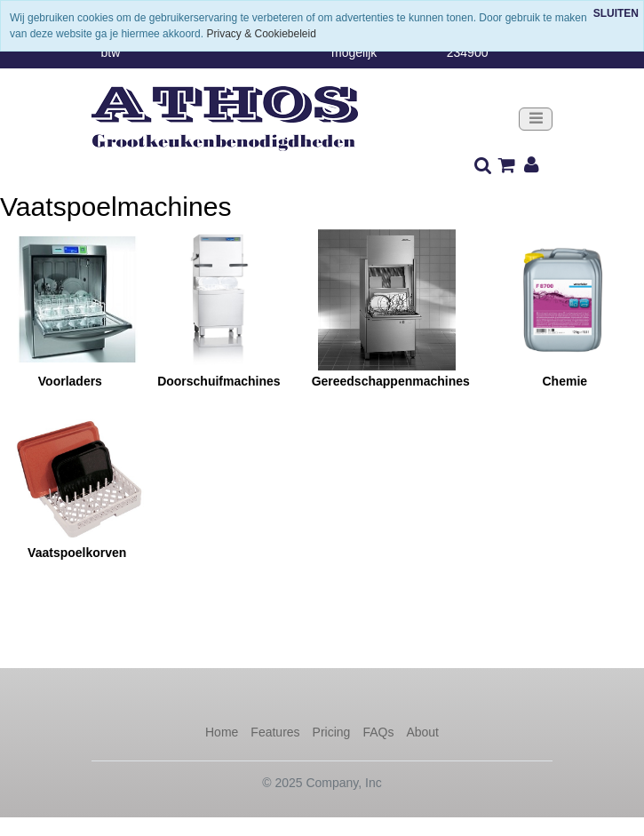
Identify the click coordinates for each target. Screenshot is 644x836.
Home (222, 732)
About (422, 732)
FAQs (378, 732)
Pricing (332, 732)
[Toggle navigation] (536, 119)
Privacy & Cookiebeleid (261, 34)
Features (275, 732)
